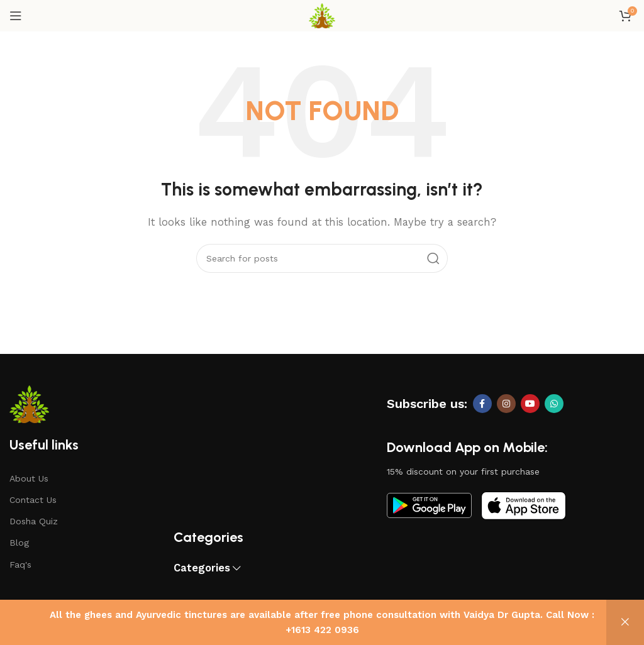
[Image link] (429, 505)
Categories (202, 569)
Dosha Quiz (34, 521)
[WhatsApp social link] (554, 404)
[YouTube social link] (530, 404)
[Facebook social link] (482, 404)
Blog (19, 543)
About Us (29, 478)
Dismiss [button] (625, 622)
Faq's (20, 565)
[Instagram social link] (506, 404)
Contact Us (33, 500)
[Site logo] (322, 15)
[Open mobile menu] (16, 16)
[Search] (322, 258)
